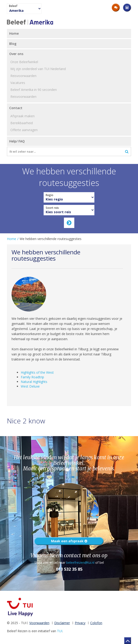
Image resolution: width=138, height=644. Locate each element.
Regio (49, 195)
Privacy (80, 623)
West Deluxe (30, 386)
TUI (60, 631)
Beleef (13, 6)
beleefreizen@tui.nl (80, 562)
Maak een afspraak (69, 541)
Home (12, 239)
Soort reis (52, 208)
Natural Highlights (34, 382)
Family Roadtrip (32, 377)
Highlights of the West (37, 372)
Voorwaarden (39, 623)
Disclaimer (62, 623)
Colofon (96, 623)
